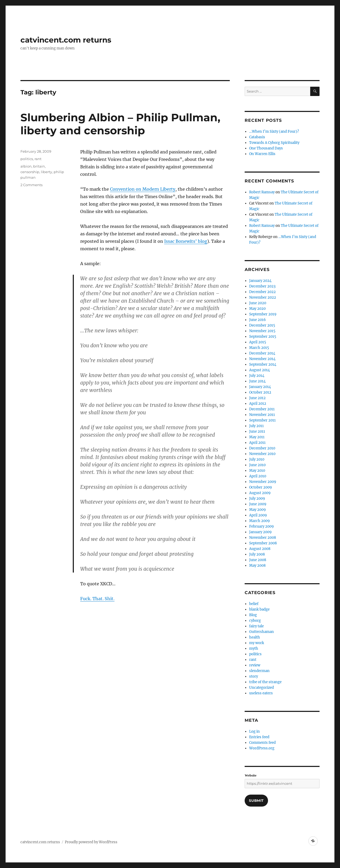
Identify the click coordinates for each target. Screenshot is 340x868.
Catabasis (257, 137)
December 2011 (262, 409)
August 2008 (260, 549)
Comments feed (262, 743)
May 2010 (257, 471)
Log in (254, 731)
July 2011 (256, 426)
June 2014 (257, 381)
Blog (253, 615)
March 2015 (259, 348)
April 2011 (257, 443)
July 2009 (257, 498)
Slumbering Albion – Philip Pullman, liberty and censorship (120, 124)
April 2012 (258, 404)
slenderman (259, 671)
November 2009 (263, 482)
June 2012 (257, 398)
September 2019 (263, 314)
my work (257, 643)
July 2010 (257, 459)
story (254, 676)
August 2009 (260, 493)
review (255, 665)
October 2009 (261, 487)
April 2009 (258, 515)
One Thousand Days (266, 148)
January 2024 (260, 281)
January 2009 (260, 532)
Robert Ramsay (262, 192)
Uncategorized (262, 688)
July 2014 (257, 376)
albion (26, 166)
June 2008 (258, 560)
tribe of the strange (265, 682)
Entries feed (259, 737)
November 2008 (263, 538)
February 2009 (262, 526)
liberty (46, 172)
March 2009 (260, 521)
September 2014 (263, 364)
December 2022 (262, 292)
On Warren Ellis (262, 154)
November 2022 (263, 297)
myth (254, 648)
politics (27, 159)
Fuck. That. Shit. (97, 599)
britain (39, 166)
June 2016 (258, 320)
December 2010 (262, 448)
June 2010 (257, 465)
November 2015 (262, 331)
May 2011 (257, 437)
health (255, 637)
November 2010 (262, 454)
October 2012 (260, 392)
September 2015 (263, 337)
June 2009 (258, 504)
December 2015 (262, 325)
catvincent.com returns (66, 40)
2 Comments (31, 185)
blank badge (259, 609)
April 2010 (258, 476)
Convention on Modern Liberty (143, 189)
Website (250, 775)
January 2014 (260, 387)
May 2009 (258, 510)
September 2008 (263, 543)
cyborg (255, 621)
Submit (256, 800)
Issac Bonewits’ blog (186, 241)
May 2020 (257, 309)
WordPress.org (262, 748)
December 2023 (262, 286)
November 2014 (262, 359)
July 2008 (257, 554)
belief (254, 604)
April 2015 (258, 342)
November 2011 (262, 415)
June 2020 (258, 303)
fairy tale (256, 626)
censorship (30, 172)
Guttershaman (262, 632)
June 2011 (257, 431)
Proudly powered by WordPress (91, 842)
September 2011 (262, 420)
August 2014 (260, 370)
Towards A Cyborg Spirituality (274, 143)
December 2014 (262, 353)
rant (38, 159)
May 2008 (257, 566)
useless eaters (261, 693)
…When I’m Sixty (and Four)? (274, 132)
